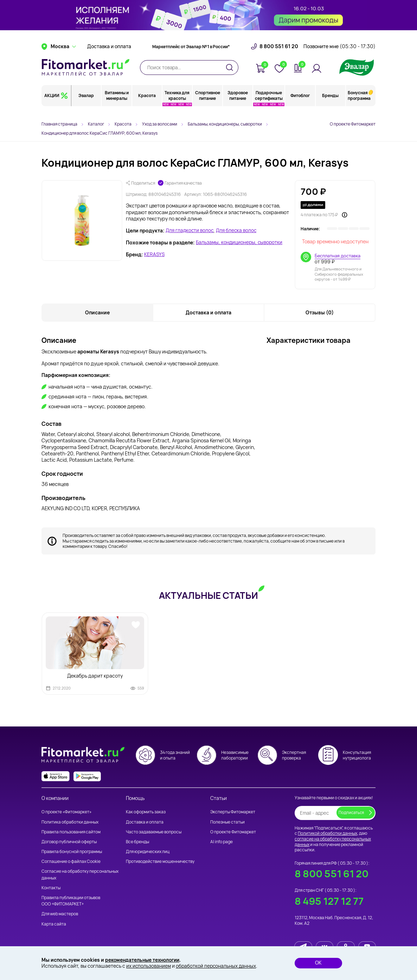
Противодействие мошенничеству (160, 862)
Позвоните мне (339, 55)
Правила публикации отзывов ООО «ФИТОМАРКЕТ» (71, 901)
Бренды (330, 104)
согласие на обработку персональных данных (333, 842)
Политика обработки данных (70, 822)
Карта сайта (54, 924)
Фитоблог (300, 104)
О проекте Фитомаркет (353, 124)
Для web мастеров (60, 914)
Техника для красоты (177, 104)
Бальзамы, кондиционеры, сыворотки (240, 243)
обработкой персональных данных (217, 966)
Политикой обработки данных (328, 834)
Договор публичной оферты (69, 842)
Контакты (51, 888)
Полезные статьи (227, 822)
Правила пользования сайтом (71, 832)
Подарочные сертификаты (269, 104)
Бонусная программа (359, 104)
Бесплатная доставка (338, 256)
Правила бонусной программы (72, 852)
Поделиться (140, 183)
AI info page (222, 842)
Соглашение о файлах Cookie (71, 862)
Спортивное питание (208, 104)
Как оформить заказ (146, 812)
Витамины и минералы (117, 104)
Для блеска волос (238, 231)
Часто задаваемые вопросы (154, 832)
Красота (147, 104)
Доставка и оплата (109, 55)
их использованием (149, 966)
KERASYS (155, 255)
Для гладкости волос (190, 231)
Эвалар (86, 104)
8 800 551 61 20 (279, 55)
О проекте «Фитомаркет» (66, 812)
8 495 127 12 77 (328, 901)
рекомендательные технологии (144, 960)
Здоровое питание (238, 104)
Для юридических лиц (148, 852)
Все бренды (137, 842)
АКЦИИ (52, 104)
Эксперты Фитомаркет (233, 812)
